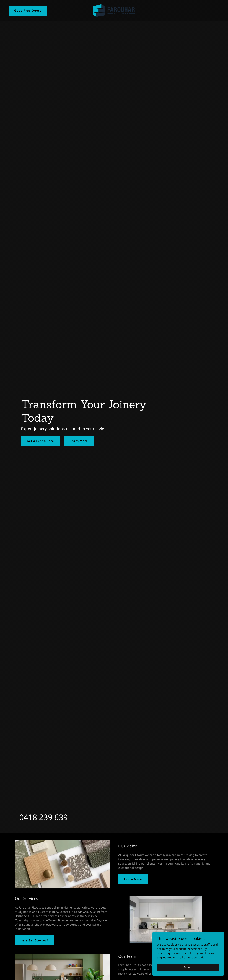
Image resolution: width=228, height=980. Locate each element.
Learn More (79, 441)
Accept (188, 967)
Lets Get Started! (34, 940)
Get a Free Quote (28, 11)
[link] (114, 10)
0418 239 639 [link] (43, 817)
